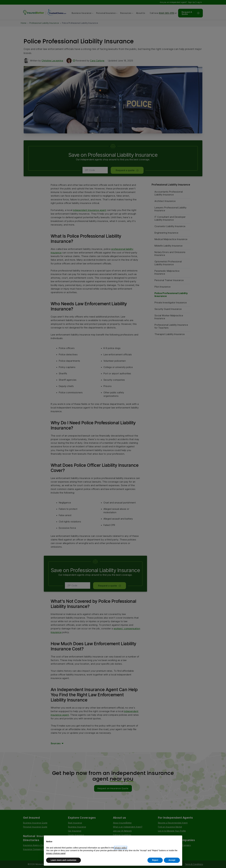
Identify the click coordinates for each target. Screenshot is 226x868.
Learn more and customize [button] (63, 860)
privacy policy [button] (121, 848)
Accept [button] (172, 860)
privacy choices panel (56, 853)
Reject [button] (155, 860)
